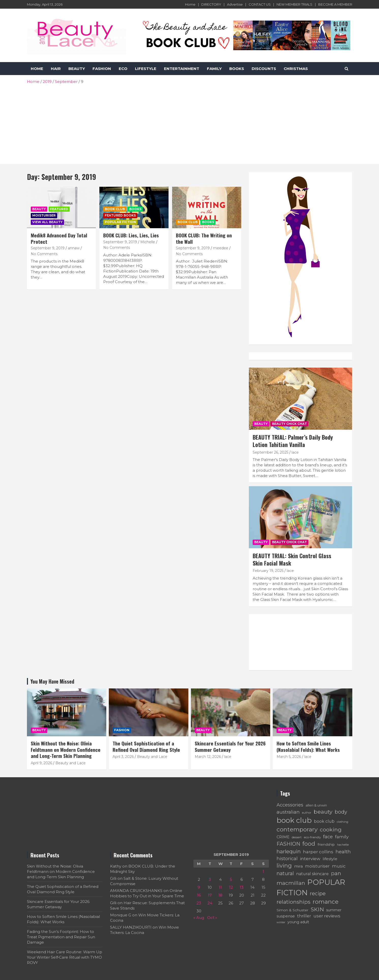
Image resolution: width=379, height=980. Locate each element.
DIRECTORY (211, 4)
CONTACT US (260, 4)
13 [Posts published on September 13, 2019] (242, 887)
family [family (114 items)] (342, 837)
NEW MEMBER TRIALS (294, 4)
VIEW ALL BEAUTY (47, 222)
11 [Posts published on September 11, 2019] (220, 887)
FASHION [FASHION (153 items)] (288, 844)
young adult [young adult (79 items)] (298, 922)
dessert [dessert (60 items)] (297, 837)
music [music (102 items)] (339, 866)
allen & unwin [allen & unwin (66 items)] (316, 805)
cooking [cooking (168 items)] (331, 830)
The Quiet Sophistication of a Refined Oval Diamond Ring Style (146, 746)
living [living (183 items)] (284, 866)
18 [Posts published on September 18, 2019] (220, 895)
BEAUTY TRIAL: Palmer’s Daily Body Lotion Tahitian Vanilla (293, 441)
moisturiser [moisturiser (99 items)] (317, 866)
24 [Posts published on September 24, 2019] (210, 903)
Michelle (148, 242)
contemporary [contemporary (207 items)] (297, 829)
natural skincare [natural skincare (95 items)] (312, 874)
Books (135, 209)
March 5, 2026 (289, 757)
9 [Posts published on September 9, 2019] (199, 887)
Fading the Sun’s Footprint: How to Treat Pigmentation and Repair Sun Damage (61, 937)
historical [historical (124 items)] (287, 859)
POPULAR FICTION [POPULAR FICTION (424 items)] (311, 887)
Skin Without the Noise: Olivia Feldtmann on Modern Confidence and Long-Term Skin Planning (66, 749)
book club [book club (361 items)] (294, 820)
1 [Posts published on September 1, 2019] (263, 871)
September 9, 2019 (48, 248)
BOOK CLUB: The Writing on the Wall (204, 238)
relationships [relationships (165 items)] (293, 902)
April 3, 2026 (123, 757)
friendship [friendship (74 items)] (326, 844)
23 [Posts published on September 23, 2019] (199, 903)
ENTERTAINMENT (182, 69)
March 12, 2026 (208, 757)
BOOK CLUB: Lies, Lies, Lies (131, 235)
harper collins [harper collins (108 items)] (318, 852)
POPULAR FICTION (120, 222)
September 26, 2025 (270, 452)
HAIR (56, 69)
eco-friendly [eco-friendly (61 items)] (312, 837)
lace (295, 452)
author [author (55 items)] (307, 813)
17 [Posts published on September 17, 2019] (210, 895)
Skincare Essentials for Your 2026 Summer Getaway (230, 746)
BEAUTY (77, 69)
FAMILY (214, 69)
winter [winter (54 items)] (281, 922)
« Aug (199, 918)
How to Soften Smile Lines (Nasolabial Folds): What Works (308, 746)
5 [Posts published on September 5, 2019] (231, 879)
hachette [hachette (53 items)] (343, 845)
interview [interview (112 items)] (310, 859)
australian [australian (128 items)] (288, 812)
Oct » (212, 918)
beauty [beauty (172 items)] (323, 812)
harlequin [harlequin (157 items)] (289, 851)
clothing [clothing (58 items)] (343, 822)
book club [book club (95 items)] (324, 821)
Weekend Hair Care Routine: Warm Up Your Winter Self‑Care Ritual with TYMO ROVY (65, 957)
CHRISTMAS (296, 69)
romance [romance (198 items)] (326, 902)
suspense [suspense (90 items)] (286, 916)
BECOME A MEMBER (335, 4)
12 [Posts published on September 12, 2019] (231, 887)
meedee (221, 248)
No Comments (44, 254)
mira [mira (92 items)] (298, 866)
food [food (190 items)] (309, 844)
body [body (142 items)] (341, 812)
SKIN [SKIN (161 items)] (317, 909)
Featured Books (120, 215)
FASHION (102, 69)
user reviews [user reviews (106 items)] (327, 916)
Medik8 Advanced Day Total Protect (59, 238)
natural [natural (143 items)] (285, 873)
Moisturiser (44, 215)
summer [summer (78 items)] (334, 910)
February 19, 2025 (268, 571)
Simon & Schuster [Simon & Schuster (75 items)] (292, 910)
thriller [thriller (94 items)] (304, 916)
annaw (74, 248)
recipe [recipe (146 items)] (318, 893)
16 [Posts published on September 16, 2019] (199, 895)
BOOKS (237, 69)
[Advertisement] (190, 122)
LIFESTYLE (146, 69)
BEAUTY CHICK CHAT (289, 424)
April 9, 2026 (41, 763)
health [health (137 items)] (343, 852)
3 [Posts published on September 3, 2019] (210, 879)
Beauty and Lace (71, 763)
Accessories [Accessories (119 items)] (290, 805)
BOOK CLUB (115, 209)
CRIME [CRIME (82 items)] (283, 837)
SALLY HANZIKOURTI (131, 927)
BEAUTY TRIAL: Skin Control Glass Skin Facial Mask (292, 559)
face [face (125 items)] (328, 837)
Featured (59, 209)
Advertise (235, 4)
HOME (37, 69)
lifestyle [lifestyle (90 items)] (330, 859)
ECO (123, 69)
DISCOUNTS (264, 69)
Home (190, 4)
